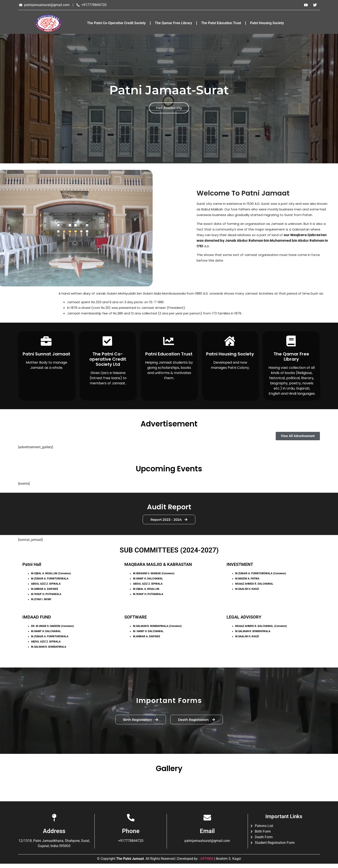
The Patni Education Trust (221, 23)
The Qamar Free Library (173, 23)
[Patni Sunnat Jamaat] (46, 341)
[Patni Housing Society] (230, 341)
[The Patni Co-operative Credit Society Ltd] (107, 341)
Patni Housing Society (267, 23)
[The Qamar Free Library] (291, 341)
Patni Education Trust (169, 354)
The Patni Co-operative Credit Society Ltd (108, 359)
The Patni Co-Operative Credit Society (116, 23)
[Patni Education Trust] (169, 341)
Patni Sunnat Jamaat (46, 354)
